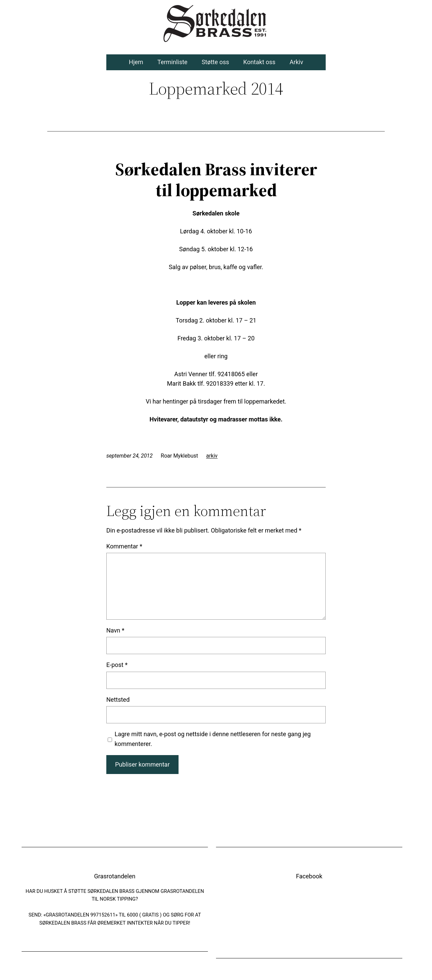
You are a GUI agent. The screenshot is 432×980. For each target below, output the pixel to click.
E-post (117, 665)
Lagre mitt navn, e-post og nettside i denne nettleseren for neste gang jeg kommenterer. (213, 739)
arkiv (212, 456)
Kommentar (124, 546)
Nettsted (118, 700)
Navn (115, 630)
